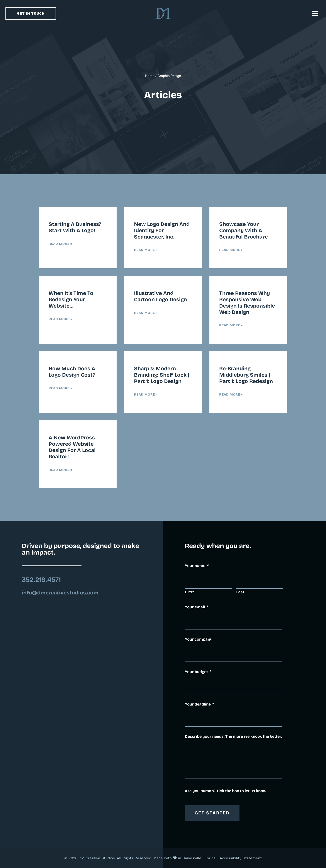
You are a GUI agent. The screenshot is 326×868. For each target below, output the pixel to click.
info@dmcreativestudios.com (60, 593)
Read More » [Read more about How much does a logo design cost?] (60, 388)
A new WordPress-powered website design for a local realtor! (73, 447)
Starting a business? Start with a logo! (75, 227)
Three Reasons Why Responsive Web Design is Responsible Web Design (247, 303)
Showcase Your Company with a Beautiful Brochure (244, 230)
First (189, 592)
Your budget (198, 672)
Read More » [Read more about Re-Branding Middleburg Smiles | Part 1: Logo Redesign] (231, 394)
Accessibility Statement (241, 858)
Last (240, 592)
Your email (197, 607)
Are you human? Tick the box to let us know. (226, 791)
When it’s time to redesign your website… (71, 299)
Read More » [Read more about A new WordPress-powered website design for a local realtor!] (60, 470)
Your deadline (200, 704)
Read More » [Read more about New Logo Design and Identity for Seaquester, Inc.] (146, 250)
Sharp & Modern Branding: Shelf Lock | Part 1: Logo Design (162, 375)
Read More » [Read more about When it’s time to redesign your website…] (60, 319)
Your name (197, 566)
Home (150, 76)
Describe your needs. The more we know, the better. (233, 736)
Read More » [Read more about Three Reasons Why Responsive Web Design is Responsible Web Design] (231, 325)
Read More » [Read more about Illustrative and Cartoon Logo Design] (146, 313)
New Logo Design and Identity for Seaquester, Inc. (162, 230)
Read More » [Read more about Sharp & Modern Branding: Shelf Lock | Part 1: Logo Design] (146, 394)
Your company (199, 639)
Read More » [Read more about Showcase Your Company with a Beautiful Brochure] (231, 250)
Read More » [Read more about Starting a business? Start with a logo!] (60, 244)
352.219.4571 (41, 580)
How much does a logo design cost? (72, 372)
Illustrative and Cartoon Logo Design (160, 296)
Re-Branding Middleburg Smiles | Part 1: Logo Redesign (246, 375)
